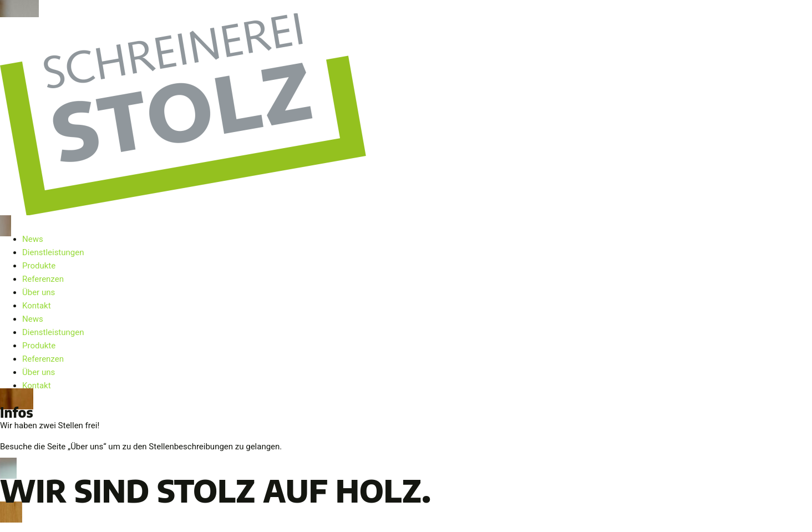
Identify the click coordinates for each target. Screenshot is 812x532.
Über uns (39, 292)
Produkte (39, 266)
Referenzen (43, 279)
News (33, 239)
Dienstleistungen (53, 252)
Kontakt (37, 306)
